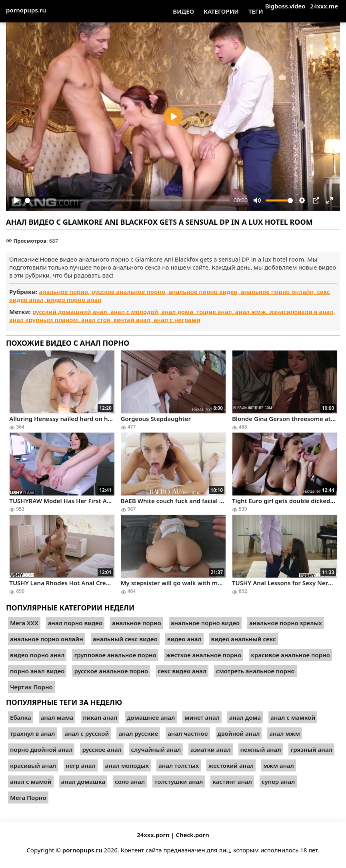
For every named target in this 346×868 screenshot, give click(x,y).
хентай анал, (134, 320)
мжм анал (279, 765)
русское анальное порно (111, 671)
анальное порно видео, (205, 292)
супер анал (278, 781)
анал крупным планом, (45, 320)
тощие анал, (216, 312)
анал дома (245, 717)
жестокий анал (231, 765)
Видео (183, 11)
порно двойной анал (41, 749)
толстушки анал (179, 781)
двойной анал (239, 733)
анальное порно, (65, 292)
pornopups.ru (26, 10)
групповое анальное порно (115, 655)
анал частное (188, 733)
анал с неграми (177, 320)
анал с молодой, (136, 312)
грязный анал (311, 749)
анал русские (138, 733)
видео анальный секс (243, 639)
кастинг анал (232, 781)
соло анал (130, 781)
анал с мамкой (293, 717)
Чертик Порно (31, 687)
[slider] (128, 200)
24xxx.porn (153, 835)
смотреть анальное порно (255, 671)
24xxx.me (324, 6)
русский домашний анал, (71, 312)
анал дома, (179, 312)
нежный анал (261, 749)
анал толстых (179, 765)
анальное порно (137, 623)
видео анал (184, 639)
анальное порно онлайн (47, 639)
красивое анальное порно (290, 655)
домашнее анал (151, 717)
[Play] (16, 200)
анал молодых (127, 765)
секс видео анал (182, 671)
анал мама (57, 717)
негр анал (81, 765)
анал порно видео (75, 623)
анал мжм (285, 733)
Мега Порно (28, 798)
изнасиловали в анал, (302, 312)
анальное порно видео (205, 623)
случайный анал (156, 749)
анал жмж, (252, 312)
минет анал (202, 717)
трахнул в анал (32, 733)
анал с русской (87, 733)
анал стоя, (97, 320)
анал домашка (83, 781)
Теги (256, 11)
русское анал (102, 749)
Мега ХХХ (24, 623)
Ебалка (21, 717)
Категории (221, 11)
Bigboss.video (285, 6)
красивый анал (33, 765)
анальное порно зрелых (286, 623)
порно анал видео (37, 671)
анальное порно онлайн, (279, 292)
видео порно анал (74, 300)
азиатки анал (211, 749)
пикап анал (100, 717)
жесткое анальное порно (204, 655)
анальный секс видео (125, 639)
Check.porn (193, 835)
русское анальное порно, (130, 292)
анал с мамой (31, 781)
